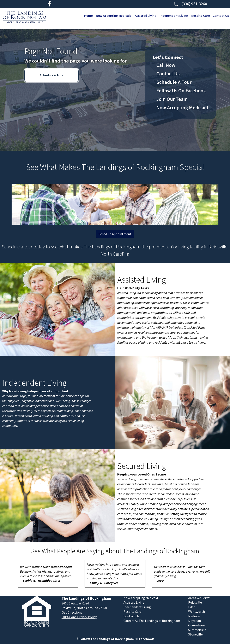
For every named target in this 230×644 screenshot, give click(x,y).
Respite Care (200, 16)
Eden (192, 607)
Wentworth (196, 612)
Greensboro (197, 625)
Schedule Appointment (115, 234)
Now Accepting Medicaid (112, 16)
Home (87, 16)
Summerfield (197, 630)
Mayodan (195, 621)
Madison (194, 616)
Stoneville (195, 634)
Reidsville (195, 603)
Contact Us (220, 16)
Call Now (166, 65)
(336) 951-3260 (190, 4)
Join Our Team (172, 99)
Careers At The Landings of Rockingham (152, 621)
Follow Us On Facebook (181, 91)
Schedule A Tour (52, 75)
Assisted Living (145, 16)
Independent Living (173, 16)
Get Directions (72, 613)
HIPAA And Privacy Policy (79, 617)
